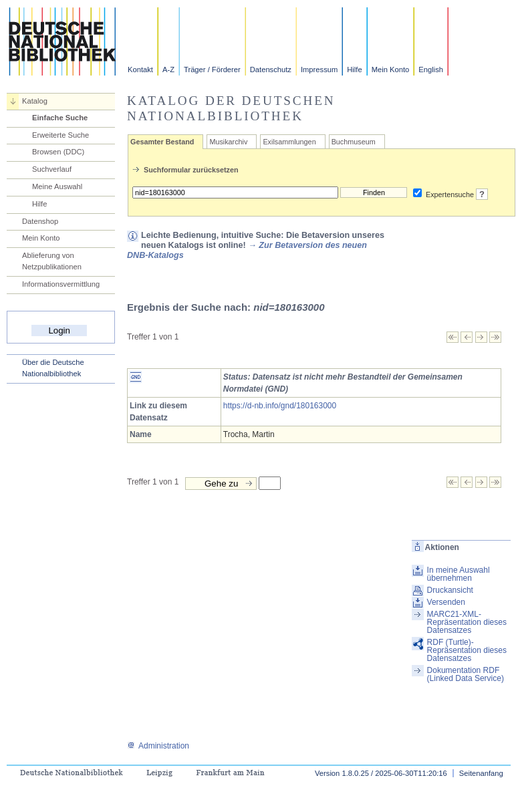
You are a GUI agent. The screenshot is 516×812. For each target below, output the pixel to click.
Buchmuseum (354, 142)
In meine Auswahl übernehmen (459, 574)
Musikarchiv (228, 142)
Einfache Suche (60, 118)
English (431, 70)
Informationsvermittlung (61, 284)
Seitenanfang (481, 773)
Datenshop (40, 221)
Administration (158, 746)
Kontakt (140, 70)
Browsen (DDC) (58, 152)
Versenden (446, 602)
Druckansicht (450, 590)
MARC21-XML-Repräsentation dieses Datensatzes (467, 622)
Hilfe (354, 70)
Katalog (35, 101)
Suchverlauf (52, 169)
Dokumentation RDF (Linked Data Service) (466, 674)
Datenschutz (271, 70)
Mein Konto (391, 70)
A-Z (168, 70)
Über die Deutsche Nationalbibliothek (53, 368)
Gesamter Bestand (162, 142)
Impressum (319, 70)
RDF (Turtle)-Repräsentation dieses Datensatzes (467, 650)
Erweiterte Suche (60, 135)
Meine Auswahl (57, 186)
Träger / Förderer (212, 70)
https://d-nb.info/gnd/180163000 (280, 406)
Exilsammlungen (289, 142)
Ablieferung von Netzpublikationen (52, 261)
